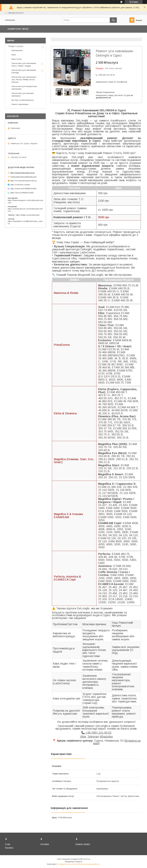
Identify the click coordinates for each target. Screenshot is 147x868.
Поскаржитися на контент (67, 864)
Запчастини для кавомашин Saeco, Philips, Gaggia (24, 65)
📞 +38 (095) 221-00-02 (96, 733)
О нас (8, 844)
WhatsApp (106, 736)
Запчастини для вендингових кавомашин (24, 88)
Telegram (93, 736)
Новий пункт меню (18, 29)
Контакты (9, 848)
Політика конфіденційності (89, 864)
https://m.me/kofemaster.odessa (23, 181)
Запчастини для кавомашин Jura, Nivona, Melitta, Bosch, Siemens (24, 80)
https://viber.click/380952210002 (23, 189)
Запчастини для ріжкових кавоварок (23, 95)
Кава (14, 55)
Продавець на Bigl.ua (73, 862)
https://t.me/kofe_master (20, 185)
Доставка (45, 844)
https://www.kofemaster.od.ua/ (23, 173)
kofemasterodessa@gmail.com (23, 177)
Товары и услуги (16, 46)
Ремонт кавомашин (20, 104)
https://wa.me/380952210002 (22, 193)
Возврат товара (83, 844)
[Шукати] (113, 20)
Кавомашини (17, 50)
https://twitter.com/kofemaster (28, 215)
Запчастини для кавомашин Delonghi (24, 71)
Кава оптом (17, 59)
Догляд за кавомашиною (23, 100)
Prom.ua (87, 859)
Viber (83, 736)
